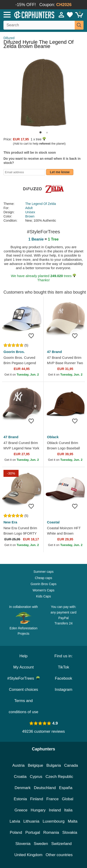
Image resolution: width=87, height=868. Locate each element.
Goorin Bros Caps (43, 584)
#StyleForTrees (23, 678)
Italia (68, 810)
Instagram (64, 690)
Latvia (15, 821)
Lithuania (31, 821)
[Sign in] (61, 15)
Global (68, 799)
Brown (30, 216)
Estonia (20, 799)
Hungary (38, 810)
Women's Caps (43, 590)
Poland (16, 832)
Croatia (20, 777)
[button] (40, 132)
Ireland (55, 810)
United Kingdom (28, 855)
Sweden (41, 844)
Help (24, 656)
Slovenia (23, 844)
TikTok (64, 667)
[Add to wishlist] (33, 336)
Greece (21, 810)
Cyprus (36, 777)
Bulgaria (54, 765)
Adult (29, 208)
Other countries (59, 855)
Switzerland (61, 844)
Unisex (30, 212)
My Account (23, 667)
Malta (73, 821)
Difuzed (9, 38)
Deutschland (45, 788)
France (53, 799)
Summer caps (43, 572)
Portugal (33, 832)
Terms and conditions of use (23, 706)
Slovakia (70, 832)
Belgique (35, 765)
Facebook (63, 678)
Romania (51, 832)
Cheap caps (43, 578)
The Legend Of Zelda (41, 204)
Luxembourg (54, 821)
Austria (18, 765)
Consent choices (23, 690)
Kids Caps (44, 596)
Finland (37, 799)
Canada (71, 765)
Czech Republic (59, 777)
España (66, 788)
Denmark (23, 788)
